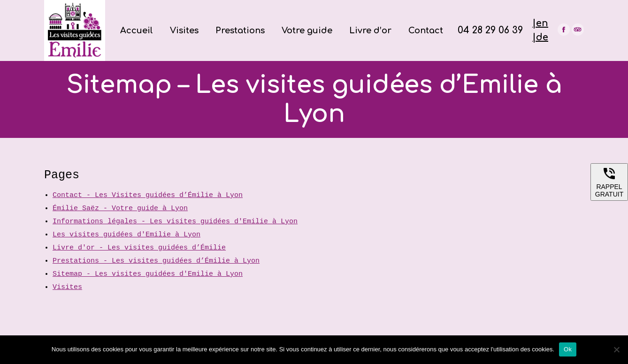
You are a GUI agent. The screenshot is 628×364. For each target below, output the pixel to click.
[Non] (616, 349)
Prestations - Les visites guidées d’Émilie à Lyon (156, 261)
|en (540, 23)
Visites (67, 287)
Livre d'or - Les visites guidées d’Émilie (139, 248)
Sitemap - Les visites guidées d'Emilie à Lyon (148, 274)
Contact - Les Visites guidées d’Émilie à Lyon (148, 195)
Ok (568, 349)
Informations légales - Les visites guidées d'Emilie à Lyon (175, 222)
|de (540, 37)
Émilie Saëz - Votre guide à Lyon (120, 209)
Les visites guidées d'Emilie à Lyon (126, 235)
